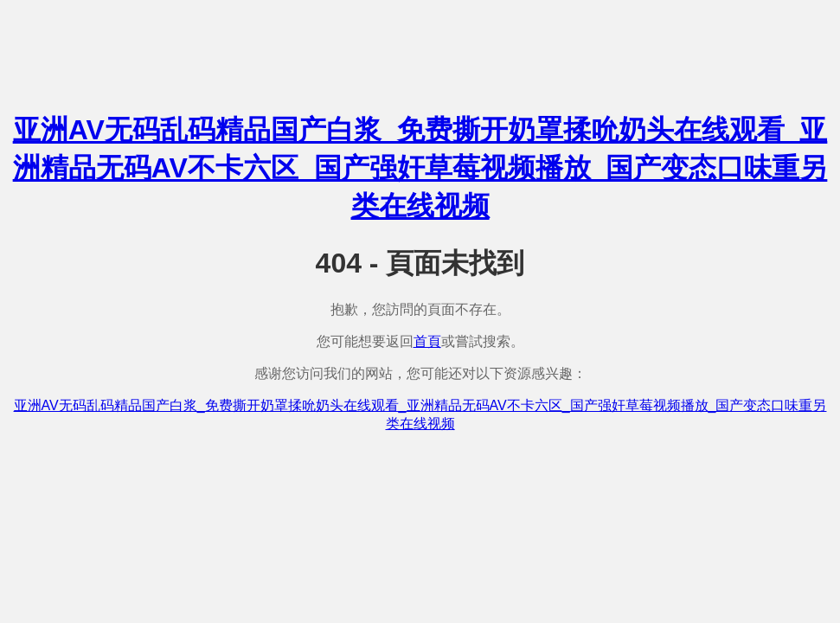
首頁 (427, 341)
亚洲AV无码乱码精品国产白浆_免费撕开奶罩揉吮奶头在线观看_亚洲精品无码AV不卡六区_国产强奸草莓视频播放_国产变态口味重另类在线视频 (420, 168)
